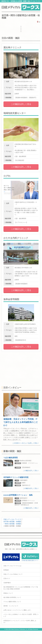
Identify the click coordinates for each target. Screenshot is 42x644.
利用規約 (6, 570)
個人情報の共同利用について (12, 597)
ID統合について (8, 593)
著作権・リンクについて (11, 606)
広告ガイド (7, 578)
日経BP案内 (7, 583)
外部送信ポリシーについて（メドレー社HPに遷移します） (20, 622)
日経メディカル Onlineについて (13, 574)
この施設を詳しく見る (21, 104)
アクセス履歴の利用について (12, 602)
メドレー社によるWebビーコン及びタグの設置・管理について (21, 615)
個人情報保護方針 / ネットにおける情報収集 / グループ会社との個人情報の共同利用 (21, 588)
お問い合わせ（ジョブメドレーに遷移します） (18, 610)
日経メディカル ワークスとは (12, 566)
